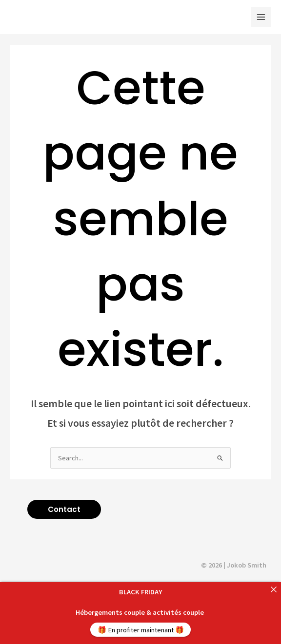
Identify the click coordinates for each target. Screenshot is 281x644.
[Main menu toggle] (261, 17)
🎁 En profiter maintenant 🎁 (141, 630)
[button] (64, 509)
